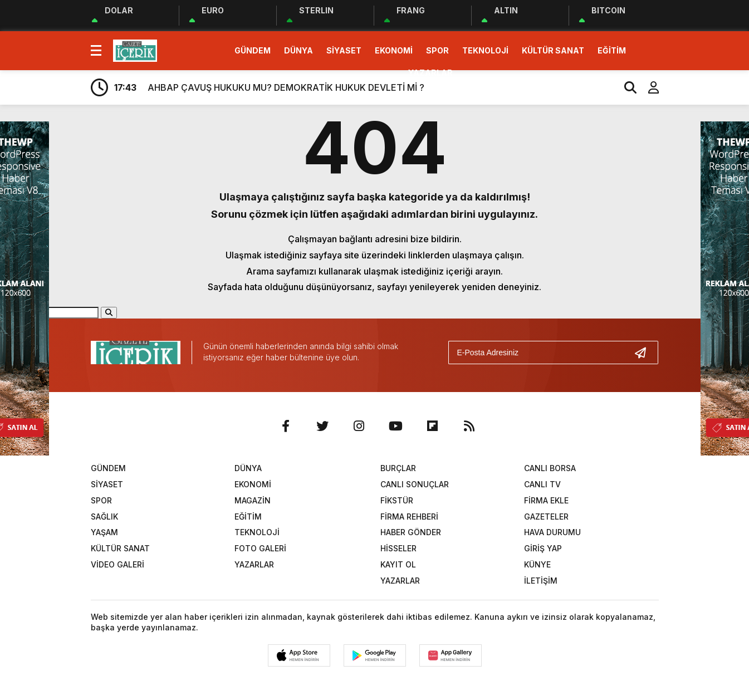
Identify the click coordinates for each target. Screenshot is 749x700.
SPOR (437, 50)
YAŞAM (104, 532)
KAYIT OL (398, 564)
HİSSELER (398, 548)
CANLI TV (542, 484)
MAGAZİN (253, 500)
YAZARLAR (430, 73)
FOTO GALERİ (260, 548)
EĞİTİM (612, 50)
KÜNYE (537, 564)
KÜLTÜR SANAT (553, 50)
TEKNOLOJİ (485, 50)
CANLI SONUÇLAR (415, 484)
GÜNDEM (253, 50)
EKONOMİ (394, 50)
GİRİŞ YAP (543, 548)
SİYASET (344, 50)
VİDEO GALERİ (118, 564)
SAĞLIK (104, 517)
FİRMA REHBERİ (409, 517)
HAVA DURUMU (552, 532)
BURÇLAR (398, 468)
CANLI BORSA (550, 468)
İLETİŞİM (541, 581)
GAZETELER (546, 517)
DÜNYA (298, 50)
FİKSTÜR (397, 500)
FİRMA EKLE (546, 500)
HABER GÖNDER (411, 532)
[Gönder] (645, 353)
